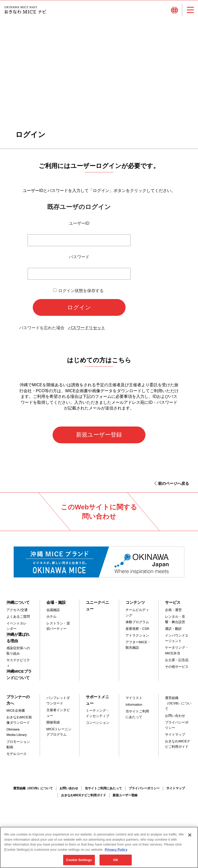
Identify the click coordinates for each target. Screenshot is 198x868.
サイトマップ (175, 737)
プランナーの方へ (18, 702)
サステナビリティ (18, 665)
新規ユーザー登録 (99, 437)
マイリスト (134, 700)
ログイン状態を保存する (81, 293)
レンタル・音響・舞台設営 (175, 622)
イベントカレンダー (16, 628)
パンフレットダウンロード (58, 703)
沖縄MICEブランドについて (19, 677)
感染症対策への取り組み (18, 653)
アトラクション (137, 638)
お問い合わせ (175, 718)
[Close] (190, 838)
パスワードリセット (87, 330)
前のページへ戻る (174, 486)
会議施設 (53, 612)
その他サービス (177, 669)
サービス (173, 605)
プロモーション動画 (18, 747)
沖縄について (18, 605)
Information (134, 707)
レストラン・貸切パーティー (58, 628)
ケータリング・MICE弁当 (177, 653)
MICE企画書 (16, 713)
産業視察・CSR (137, 631)
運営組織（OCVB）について (178, 706)
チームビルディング (137, 615)
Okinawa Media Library (17, 735)
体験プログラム (137, 624)
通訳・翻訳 (173, 631)
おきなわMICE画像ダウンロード (19, 722)
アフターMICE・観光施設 (138, 647)
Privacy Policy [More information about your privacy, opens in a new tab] (116, 852)
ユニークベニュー (97, 608)
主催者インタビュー (58, 715)
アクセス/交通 (17, 612)
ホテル (51, 619)
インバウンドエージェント (177, 641)
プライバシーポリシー (177, 727)
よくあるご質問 (18, 619)
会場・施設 (56, 605)
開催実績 (53, 725)
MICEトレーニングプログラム (59, 734)
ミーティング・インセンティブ (98, 716)
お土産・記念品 (177, 662)
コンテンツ (135, 605)
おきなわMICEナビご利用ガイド (178, 746)
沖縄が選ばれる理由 (18, 640)
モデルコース (16, 756)
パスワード (79, 259)
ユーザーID (79, 226)
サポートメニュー (97, 702)
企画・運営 (173, 612)
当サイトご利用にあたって (137, 717)
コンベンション (98, 725)
